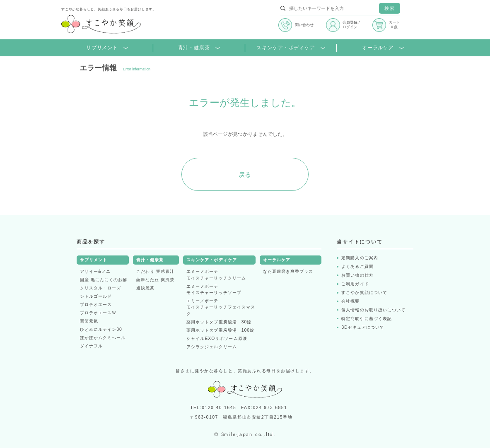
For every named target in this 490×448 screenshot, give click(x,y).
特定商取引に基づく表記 (366, 319)
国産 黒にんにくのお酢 (104, 280)
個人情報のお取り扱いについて (373, 310)
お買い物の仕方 (357, 275)
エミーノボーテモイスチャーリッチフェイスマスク (221, 307)
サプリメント (107, 48)
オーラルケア (383, 48)
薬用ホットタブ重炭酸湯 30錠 (219, 322)
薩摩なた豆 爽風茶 (155, 280)
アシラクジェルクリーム (211, 347)
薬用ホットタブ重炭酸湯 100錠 (220, 330)
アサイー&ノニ (95, 271)
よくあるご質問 (357, 266)
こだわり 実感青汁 (155, 271)
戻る (245, 175)
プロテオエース (96, 305)
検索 (389, 8)
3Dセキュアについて (363, 327)
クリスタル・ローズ (100, 288)
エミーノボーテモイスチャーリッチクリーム (216, 275)
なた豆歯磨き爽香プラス (288, 271)
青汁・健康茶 (199, 48)
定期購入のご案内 (360, 258)
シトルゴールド (96, 296)
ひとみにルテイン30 (101, 329)
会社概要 (350, 301)
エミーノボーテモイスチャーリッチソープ (214, 290)
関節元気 (89, 321)
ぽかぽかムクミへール (103, 338)
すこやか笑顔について (364, 293)
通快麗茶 (145, 288)
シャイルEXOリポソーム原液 (217, 338)
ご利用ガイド (355, 284)
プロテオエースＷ (98, 313)
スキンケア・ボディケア (291, 48)
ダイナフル (91, 346)
